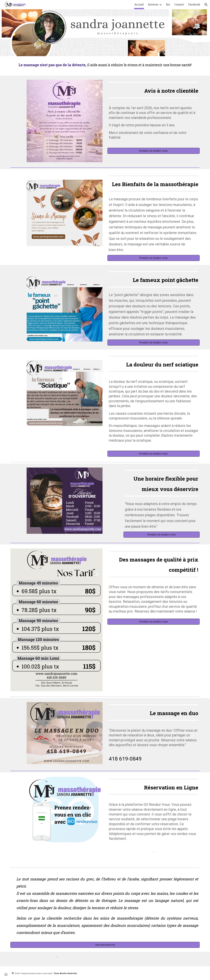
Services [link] (153, 5)
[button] (206, 5)
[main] (105, 66)
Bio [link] (168, 5)
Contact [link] (179, 5)
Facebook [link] (194, 5)
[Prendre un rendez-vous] (154, 151)
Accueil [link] (139, 5)
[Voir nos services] (105, 945)
